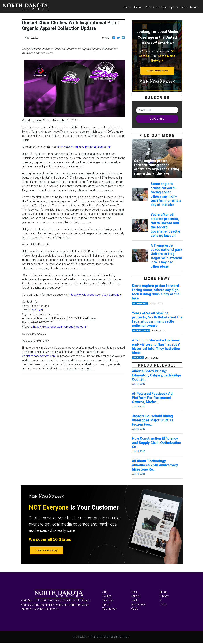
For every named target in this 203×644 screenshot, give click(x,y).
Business (108, 600)
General (137, 7)
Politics (149, 7)
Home (127, 7)
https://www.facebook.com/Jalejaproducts (95, 295)
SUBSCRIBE (157, 119)
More (194, 7)
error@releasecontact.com (39, 356)
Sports (174, 7)
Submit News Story (157, 71)
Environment (138, 604)
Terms (163, 592)
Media (134, 608)
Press (184, 7)
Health (135, 600)
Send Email (37, 310)
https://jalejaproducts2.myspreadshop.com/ (84, 147)
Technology (110, 608)
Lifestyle (162, 7)
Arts (105, 592)
